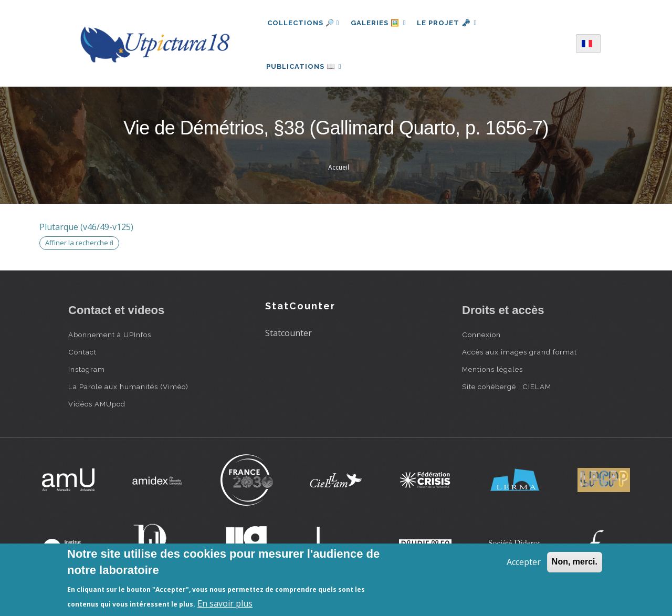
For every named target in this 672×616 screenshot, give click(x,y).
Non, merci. (575, 562)
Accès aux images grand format (519, 357)
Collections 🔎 (303, 23)
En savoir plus (225, 603)
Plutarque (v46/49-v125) (86, 232)
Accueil (339, 173)
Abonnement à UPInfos (110, 339)
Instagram (87, 374)
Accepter (524, 562)
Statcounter (288, 338)
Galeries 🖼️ (379, 23)
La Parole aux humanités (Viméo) (128, 391)
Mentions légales (492, 374)
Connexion (481, 339)
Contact (82, 357)
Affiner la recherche (79, 248)
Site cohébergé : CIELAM (507, 391)
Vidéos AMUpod (97, 409)
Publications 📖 (305, 69)
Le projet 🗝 (450, 23)
